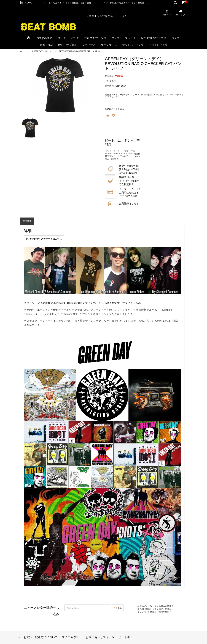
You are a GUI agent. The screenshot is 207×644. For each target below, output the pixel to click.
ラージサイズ (109, 45)
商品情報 (27, 221)
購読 (118, 608)
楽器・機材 (46, 45)
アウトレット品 (158, 45)
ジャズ (176, 38)
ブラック (130, 38)
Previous (45, 3)
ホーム (23, 51)
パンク (75, 38)
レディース (89, 45)
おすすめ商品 (44, 38)
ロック (62, 38)
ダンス (116, 38)
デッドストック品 (133, 45)
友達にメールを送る (114, 109)
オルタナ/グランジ (95, 38)
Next (148, 3)
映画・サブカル (68, 45)
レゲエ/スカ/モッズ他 (154, 38)
